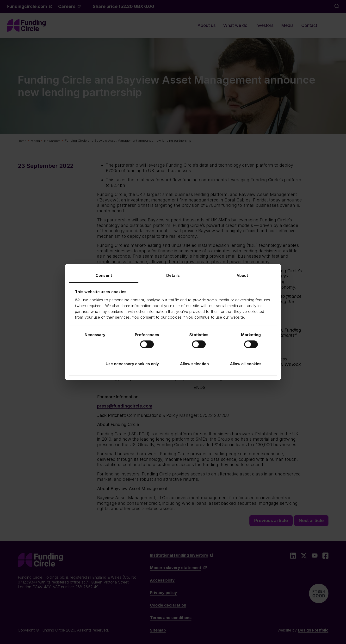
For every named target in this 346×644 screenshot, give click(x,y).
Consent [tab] (104, 275)
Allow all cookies (246, 364)
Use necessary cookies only (132, 364)
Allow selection (194, 364)
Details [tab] (173, 275)
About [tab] (242, 275)
